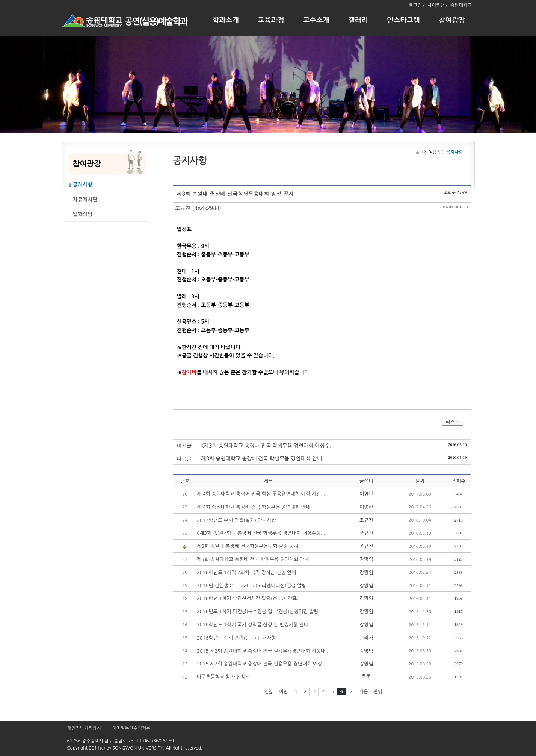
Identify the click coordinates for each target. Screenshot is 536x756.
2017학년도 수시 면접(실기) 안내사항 (236, 520)
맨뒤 (378, 692)
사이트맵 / (437, 5)
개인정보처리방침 (84, 728)
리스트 (453, 422)
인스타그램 (403, 20)
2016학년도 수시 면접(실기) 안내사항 (236, 638)
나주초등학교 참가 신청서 (223, 677)
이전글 (184, 446)
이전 (283, 692)
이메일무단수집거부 (131, 728)
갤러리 (358, 20)
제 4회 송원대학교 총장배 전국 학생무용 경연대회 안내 (254, 507)
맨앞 (269, 692)
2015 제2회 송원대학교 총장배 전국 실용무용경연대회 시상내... (263, 651)
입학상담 (83, 214)
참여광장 (452, 20)
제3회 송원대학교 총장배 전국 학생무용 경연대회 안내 (262, 458)
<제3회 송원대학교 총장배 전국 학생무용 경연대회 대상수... (268, 446)
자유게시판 (85, 200)
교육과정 (271, 20)
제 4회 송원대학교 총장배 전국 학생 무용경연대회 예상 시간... (261, 494)
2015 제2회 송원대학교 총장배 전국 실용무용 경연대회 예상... (262, 664)
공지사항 (83, 184)
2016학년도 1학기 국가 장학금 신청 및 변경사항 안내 (253, 625)
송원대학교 (461, 5)
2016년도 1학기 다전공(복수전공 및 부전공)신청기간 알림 (258, 612)
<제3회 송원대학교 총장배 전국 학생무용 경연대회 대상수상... (261, 533)
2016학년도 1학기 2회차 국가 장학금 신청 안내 (247, 572)
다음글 (184, 459)
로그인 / (417, 5)
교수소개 (316, 20)
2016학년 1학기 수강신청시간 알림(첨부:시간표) (248, 598)
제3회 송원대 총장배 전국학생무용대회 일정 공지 (248, 546)
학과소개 (226, 20)
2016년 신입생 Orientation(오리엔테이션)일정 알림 (251, 586)
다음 (364, 692)
